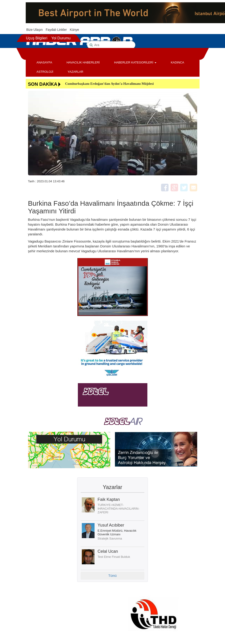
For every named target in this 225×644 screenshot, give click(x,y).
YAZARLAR (76, 72)
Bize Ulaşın (35, 30)
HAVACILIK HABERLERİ (83, 62)
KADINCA (177, 62)
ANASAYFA (44, 62)
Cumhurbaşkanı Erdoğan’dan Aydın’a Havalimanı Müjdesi (109, 84)
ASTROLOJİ (45, 72)
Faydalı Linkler (56, 30)
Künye (74, 30)
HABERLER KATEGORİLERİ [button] (135, 62)
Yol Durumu (61, 38)
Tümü (113, 576)
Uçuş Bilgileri (37, 38)
